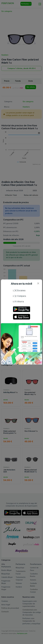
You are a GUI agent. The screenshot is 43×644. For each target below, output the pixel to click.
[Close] (38, 283)
